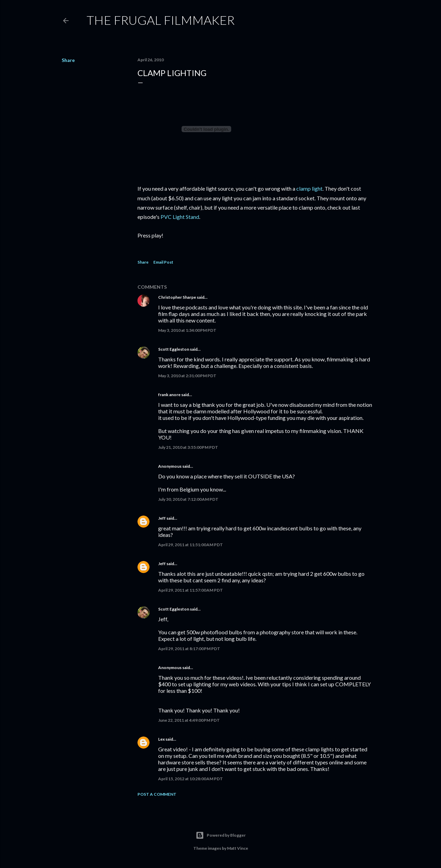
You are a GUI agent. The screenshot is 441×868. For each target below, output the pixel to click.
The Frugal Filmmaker (161, 20)
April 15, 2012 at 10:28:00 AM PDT (191, 779)
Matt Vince (238, 848)
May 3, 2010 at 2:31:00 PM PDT (187, 376)
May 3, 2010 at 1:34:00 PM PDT (187, 330)
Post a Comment (157, 794)
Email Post (163, 262)
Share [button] (68, 60)
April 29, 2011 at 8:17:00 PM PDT (189, 649)
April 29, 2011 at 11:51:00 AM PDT (191, 545)
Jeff (162, 518)
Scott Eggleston (174, 349)
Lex (161, 739)
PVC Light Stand (180, 217)
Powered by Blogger (221, 835)
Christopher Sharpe (177, 297)
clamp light (309, 188)
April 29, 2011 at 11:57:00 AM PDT (191, 590)
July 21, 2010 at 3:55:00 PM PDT (188, 447)
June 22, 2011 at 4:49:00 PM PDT (189, 720)
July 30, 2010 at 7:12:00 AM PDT (188, 499)
